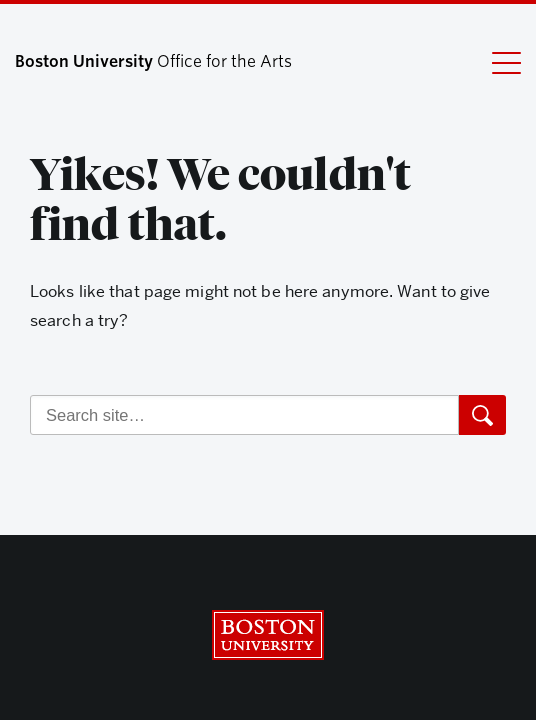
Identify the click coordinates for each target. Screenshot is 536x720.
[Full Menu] (494, 62)
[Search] (244, 415)
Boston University (268, 635)
